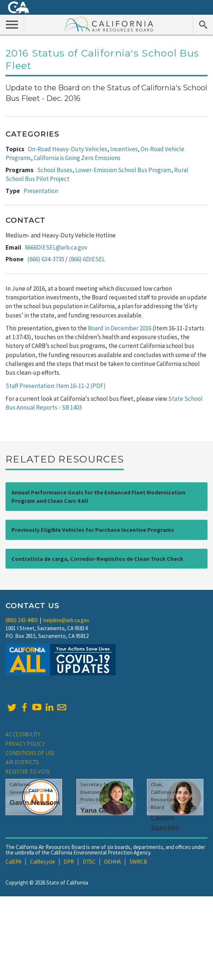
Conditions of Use (30, 753)
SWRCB (138, 862)
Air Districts (22, 762)
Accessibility (23, 734)
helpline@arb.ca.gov (66, 620)
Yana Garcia (101, 810)
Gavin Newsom (35, 803)
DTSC (89, 862)
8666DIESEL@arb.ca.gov (56, 247)
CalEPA (13, 862)
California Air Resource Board (109, 24)
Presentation (41, 191)
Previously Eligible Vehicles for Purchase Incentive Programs (93, 530)
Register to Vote (28, 772)
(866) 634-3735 (46, 259)
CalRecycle (43, 862)
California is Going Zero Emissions (77, 158)
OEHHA (112, 862)
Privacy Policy (25, 744)
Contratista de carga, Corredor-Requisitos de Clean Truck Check (97, 559)
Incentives (124, 149)
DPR (69, 862)
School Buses (55, 170)
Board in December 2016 (120, 328)
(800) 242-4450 (21, 620)
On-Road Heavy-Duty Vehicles (68, 149)
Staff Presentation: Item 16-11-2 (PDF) (56, 386)
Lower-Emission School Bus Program (123, 170)
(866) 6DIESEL (87, 259)
